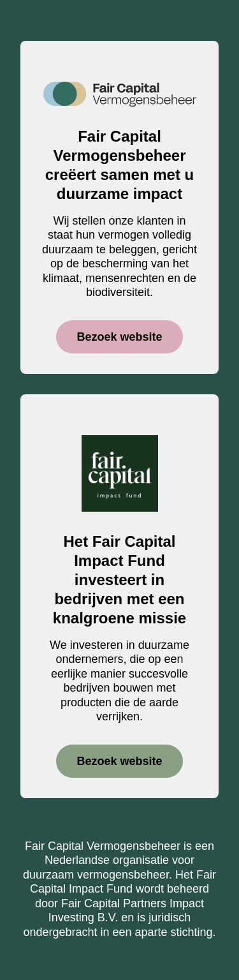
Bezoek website (119, 337)
